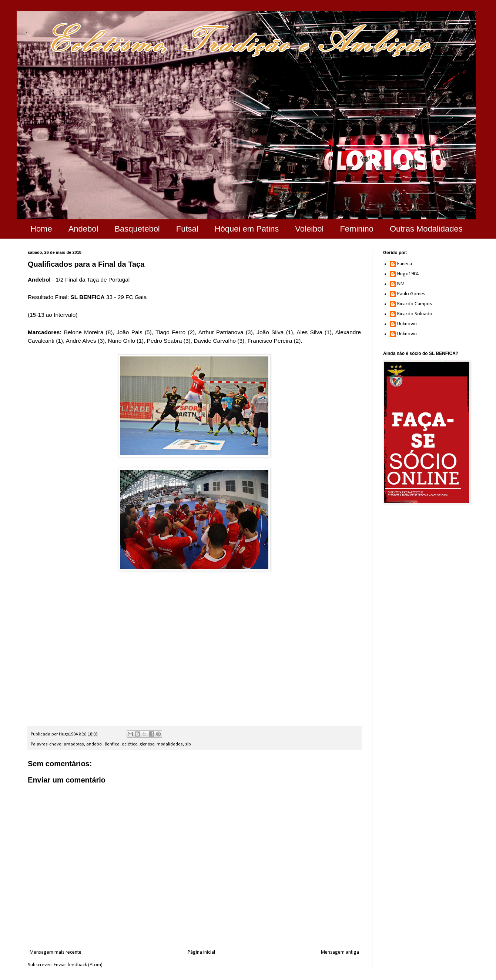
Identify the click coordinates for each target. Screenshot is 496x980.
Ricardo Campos (415, 304)
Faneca (405, 264)
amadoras (74, 744)
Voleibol (309, 229)
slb (188, 744)
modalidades (170, 744)
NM (401, 284)
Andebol (83, 229)
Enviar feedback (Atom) (78, 965)
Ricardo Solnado (415, 314)
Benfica (112, 744)
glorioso (147, 744)
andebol (94, 744)
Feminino (356, 229)
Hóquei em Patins (247, 229)
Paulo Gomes (411, 294)
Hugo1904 (408, 274)
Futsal (187, 229)
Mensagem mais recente (56, 952)
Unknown (407, 324)
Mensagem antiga (340, 952)
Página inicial (201, 952)
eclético (130, 744)
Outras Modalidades (426, 229)
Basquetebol (137, 229)
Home (41, 229)
